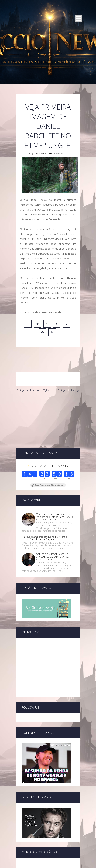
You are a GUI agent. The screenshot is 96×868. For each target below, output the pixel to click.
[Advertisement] (48, 405)
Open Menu (78, 18)
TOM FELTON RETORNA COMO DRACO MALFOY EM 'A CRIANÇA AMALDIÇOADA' (52, 520)
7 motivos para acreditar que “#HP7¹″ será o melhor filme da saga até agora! (44, 501)
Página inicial (49, 375)
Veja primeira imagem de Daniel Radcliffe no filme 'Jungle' (48, 126)
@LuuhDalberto (39, 154)
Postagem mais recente (29, 375)
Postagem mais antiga (68, 375)
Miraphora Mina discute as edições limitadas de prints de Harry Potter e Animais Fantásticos (55, 480)
